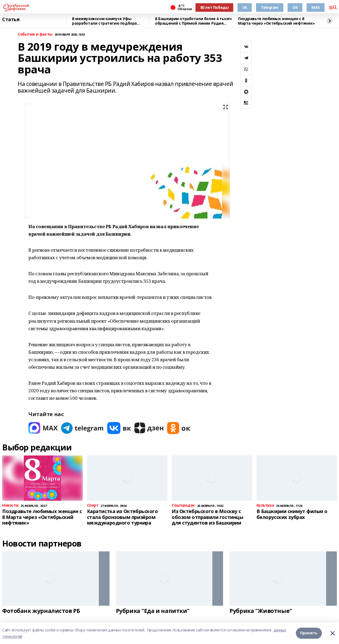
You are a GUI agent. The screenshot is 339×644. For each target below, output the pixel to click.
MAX (316, 7)
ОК (295, 7)
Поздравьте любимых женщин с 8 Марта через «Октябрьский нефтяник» (276, 21)
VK (245, 7)
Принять (309, 633)
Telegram (270, 7)
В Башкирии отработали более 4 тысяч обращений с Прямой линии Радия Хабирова (193, 21)
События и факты (35, 34)
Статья (11, 20)
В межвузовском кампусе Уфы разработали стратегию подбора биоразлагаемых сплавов (104, 21)
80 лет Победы (214, 7)
